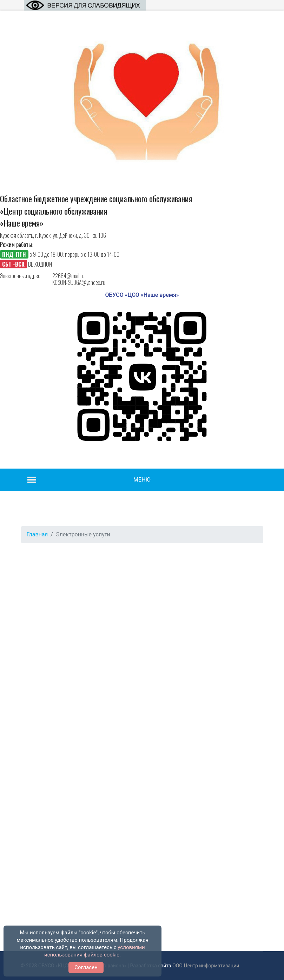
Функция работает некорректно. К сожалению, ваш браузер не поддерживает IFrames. (142, 731)
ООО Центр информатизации (206, 966)
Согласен (86, 967)
